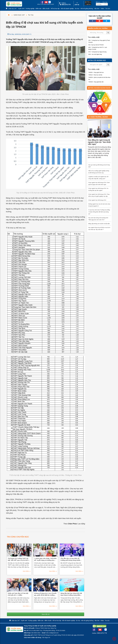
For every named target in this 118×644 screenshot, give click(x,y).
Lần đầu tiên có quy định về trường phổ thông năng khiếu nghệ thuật (70, 559)
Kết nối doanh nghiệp (67, 9)
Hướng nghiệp (30, 9)
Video (102, 9)
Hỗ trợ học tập (55, 9)
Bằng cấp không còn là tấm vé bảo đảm (99, 224)
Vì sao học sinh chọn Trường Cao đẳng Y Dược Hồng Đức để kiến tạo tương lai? (99, 212)
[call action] (65, 5)
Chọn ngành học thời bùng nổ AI (97, 200)
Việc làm (97, 9)
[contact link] (77, 5)
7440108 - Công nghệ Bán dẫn (96, 82)
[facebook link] (42, 3)
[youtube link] (46, 3)
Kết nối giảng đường (87, 9)
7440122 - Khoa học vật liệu (95, 75)
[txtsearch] (100, 4)
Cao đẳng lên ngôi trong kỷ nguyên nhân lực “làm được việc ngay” (99, 142)
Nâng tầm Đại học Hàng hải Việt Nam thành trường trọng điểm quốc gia (71, 594)
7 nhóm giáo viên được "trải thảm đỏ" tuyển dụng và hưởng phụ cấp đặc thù (45, 559)
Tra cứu (108, 9)
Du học (77, 9)
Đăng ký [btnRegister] (98, 2)
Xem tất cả (46, 614)
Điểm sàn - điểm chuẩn (43, 9)
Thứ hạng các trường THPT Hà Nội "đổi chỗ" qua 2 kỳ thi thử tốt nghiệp (19, 559)
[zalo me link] (50, 3)
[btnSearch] (106, 4)
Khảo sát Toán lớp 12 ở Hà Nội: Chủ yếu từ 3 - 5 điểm (18, 594)
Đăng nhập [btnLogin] (105, 2)
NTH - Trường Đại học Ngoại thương (97, 52)
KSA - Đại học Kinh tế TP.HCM (96, 45)
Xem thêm (26, 571)
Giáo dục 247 (13, 9)
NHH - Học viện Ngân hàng (95, 54)
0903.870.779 (102, 633)
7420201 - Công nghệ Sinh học (96, 72)
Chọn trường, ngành (99, 117)
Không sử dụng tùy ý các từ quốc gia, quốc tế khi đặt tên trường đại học (45, 594)
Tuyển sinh (21, 9)
